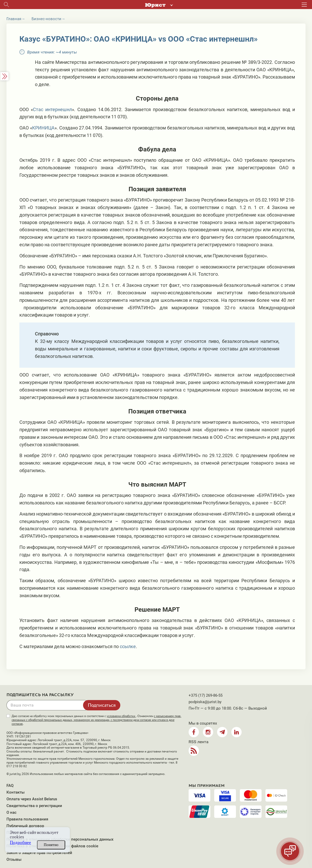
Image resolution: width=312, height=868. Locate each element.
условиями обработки (121, 716)
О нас (12, 812)
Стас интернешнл (52, 109)
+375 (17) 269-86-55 (206, 695)
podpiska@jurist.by (205, 702)
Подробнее (20, 843)
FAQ (10, 786)
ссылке (128, 646)
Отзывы (14, 859)
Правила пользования (27, 819)
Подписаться (102, 705)
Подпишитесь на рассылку (40, 695)
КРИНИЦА (43, 128)
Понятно (51, 845)
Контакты (16, 792)
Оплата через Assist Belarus (32, 799)
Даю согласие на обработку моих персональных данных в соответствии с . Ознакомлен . (96, 720)
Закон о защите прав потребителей (39, 853)
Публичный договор (25, 826)
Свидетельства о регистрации (34, 806)
